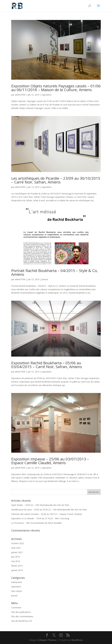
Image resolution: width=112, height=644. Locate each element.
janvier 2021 (17, 552)
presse (45, 279)
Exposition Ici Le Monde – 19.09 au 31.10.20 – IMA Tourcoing (40, 518)
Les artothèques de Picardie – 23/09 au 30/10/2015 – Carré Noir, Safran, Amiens (56, 180)
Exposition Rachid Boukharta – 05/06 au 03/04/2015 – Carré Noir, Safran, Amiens (47, 365)
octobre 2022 (18, 543)
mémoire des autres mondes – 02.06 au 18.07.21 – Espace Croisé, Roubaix (47, 514)
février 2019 (17, 566)
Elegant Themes (48, 640)
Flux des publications (21, 612)
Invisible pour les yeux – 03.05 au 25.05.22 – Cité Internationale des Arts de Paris (49, 510)
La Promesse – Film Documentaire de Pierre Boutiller (36, 523)
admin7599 (20, 95)
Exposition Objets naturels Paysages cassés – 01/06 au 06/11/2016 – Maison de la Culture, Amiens (56, 88)
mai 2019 (16, 561)
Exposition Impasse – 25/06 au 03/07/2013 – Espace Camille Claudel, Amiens (50, 461)
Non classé (16, 591)
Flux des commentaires (22, 616)
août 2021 (16, 548)
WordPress (77, 640)
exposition (47, 95)
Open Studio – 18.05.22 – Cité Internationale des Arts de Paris (40, 505)
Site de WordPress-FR (22, 621)
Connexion (16, 608)
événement (17, 582)
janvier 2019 (17, 570)
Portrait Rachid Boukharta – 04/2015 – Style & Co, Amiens (55, 272)
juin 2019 (16, 557)
